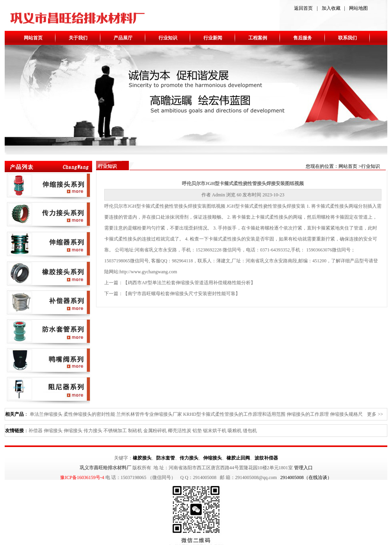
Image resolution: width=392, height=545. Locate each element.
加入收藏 (331, 8)
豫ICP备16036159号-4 (82, 477)
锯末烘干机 (215, 431)
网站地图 (358, 8)
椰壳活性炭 (180, 431)
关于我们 (78, 38)
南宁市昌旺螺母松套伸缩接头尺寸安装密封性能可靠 (182, 294)
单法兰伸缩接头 (46, 414)
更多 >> (375, 414)
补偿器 (36, 431)
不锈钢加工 (115, 431)
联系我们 (347, 38)
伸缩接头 (53, 431)
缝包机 (250, 431)
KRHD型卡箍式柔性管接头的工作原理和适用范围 (234, 414)
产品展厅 (123, 38)
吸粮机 (235, 431)
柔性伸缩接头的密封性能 (89, 414)
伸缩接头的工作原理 (308, 414)
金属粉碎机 (155, 431)
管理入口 (303, 468)
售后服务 (303, 38)
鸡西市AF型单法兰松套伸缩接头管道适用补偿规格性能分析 (189, 283)
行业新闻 (213, 38)
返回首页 (303, 8)
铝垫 (197, 431)
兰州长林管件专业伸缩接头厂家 (149, 414)
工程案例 (258, 38)
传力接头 (93, 431)
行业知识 (168, 38)
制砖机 (135, 431)
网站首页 (33, 38)
